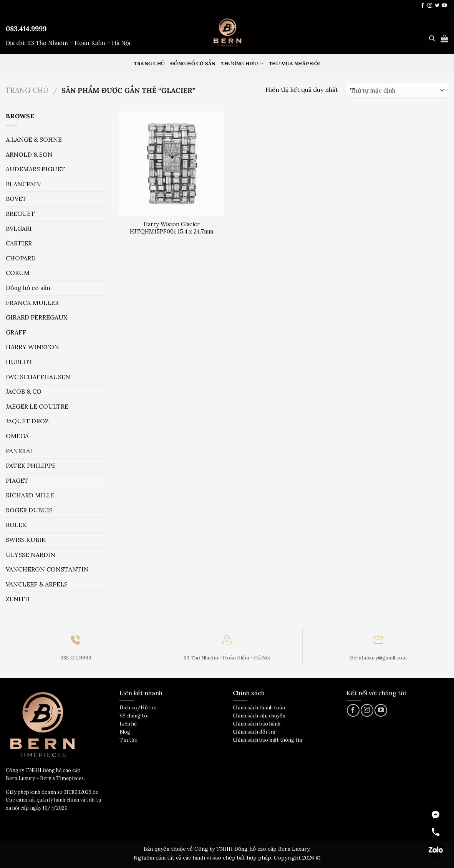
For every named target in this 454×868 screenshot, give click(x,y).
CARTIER (19, 243)
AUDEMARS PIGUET (36, 169)
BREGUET (20, 214)
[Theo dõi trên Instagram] (430, 6)
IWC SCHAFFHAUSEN (38, 377)
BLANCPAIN (23, 184)
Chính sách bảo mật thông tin (268, 740)
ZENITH (18, 599)
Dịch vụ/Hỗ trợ (138, 708)
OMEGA (17, 436)
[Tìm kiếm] (432, 38)
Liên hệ (128, 724)
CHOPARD (21, 258)
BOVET (16, 199)
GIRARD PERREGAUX (36, 317)
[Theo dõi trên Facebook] (423, 6)
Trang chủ (27, 90)
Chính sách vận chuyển (259, 716)
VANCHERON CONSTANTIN (47, 569)
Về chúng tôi (134, 716)
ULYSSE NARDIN (31, 555)
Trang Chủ (149, 64)
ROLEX (16, 525)
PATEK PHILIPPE (31, 465)
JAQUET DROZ (27, 421)
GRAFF (16, 332)
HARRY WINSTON (32, 347)
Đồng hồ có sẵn (193, 64)
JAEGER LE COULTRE (37, 406)
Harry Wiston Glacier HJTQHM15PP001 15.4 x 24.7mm (171, 228)
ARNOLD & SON (29, 154)
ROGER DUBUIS (29, 510)
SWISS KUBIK (26, 540)
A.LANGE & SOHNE (34, 139)
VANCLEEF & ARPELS (37, 584)
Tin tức (128, 740)
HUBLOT (19, 362)
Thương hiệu (242, 64)
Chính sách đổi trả (254, 732)
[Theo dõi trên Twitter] (437, 6)
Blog (125, 732)
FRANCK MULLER (32, 303)
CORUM (18, 273)
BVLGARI (19, 229)
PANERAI (19, 451)
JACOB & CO (24, 391)
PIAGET (17, 480)
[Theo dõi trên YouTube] (444, 6)
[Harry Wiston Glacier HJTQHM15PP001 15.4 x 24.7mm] (171, 164)
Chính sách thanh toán (259, 708)
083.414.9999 (26, 29)
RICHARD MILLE (30, 495)
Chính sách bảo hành (257, 724)
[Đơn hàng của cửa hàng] (397, 90)
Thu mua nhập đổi (294, 64)
